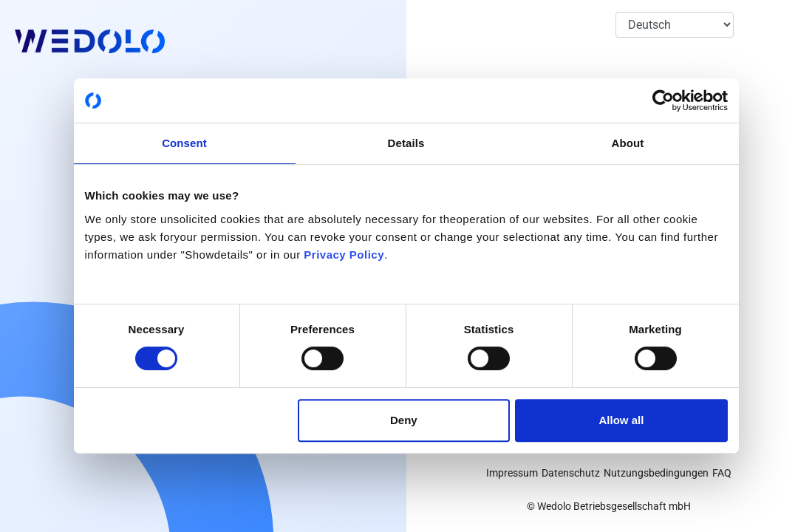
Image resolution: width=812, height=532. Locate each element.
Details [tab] (406, 143)
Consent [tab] (184, 143)
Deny (404, 420)
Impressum (512, 473)
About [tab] (628, 143)
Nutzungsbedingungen (656, 473)
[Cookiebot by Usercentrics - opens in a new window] (663, 100)
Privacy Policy (344, 255)
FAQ (722, 473)
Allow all (622, 420)
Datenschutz (571, 473)
